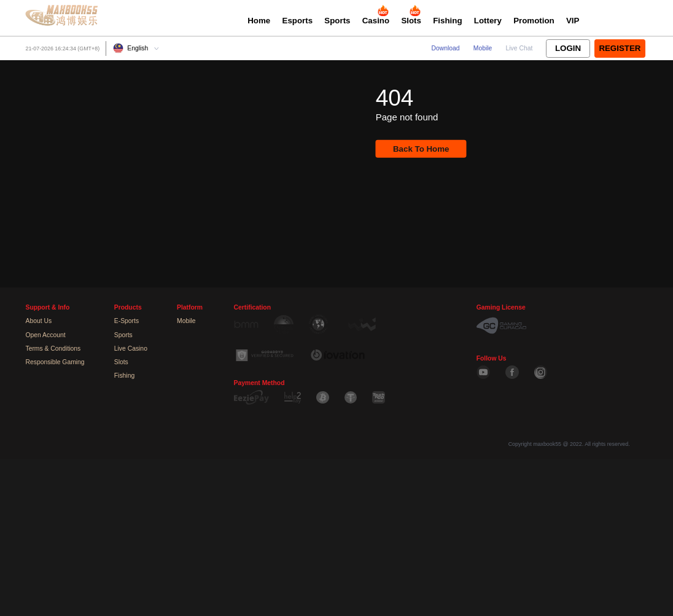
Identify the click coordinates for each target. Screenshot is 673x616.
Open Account (45, 335)
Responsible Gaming (55, 362)
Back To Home (421, 149)
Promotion (534, 21)
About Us (38, 321)
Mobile (483, 48)
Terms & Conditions (53, 349)
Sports (337, 21)
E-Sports (126, 321)
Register (620, 48)
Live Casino (131, 349)
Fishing (447, 21)
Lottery (488, 21)
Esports (298, 21)
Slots (411, 21)
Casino (376, 21)
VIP (573, 21)
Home (259, 21)
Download (446, 48)
